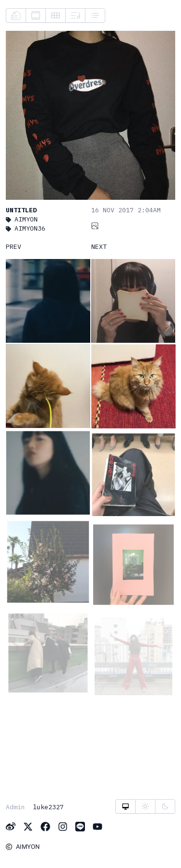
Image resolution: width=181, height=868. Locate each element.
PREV (14, 246)
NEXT (99, 246)
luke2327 (48, 807)
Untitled (21, 210)
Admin (15, 807)
